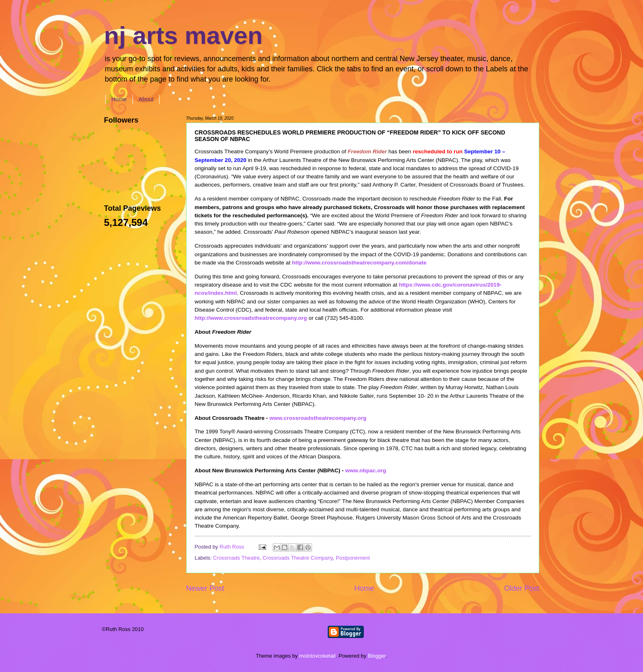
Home (119, 99)
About (146, 99)
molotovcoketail (318, 656)
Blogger (377, 656)
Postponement (353, 558)
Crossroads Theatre (237, 558)
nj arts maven (184, 35)
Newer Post (205, 588)
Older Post (521, 588)
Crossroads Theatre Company (298, 558)
